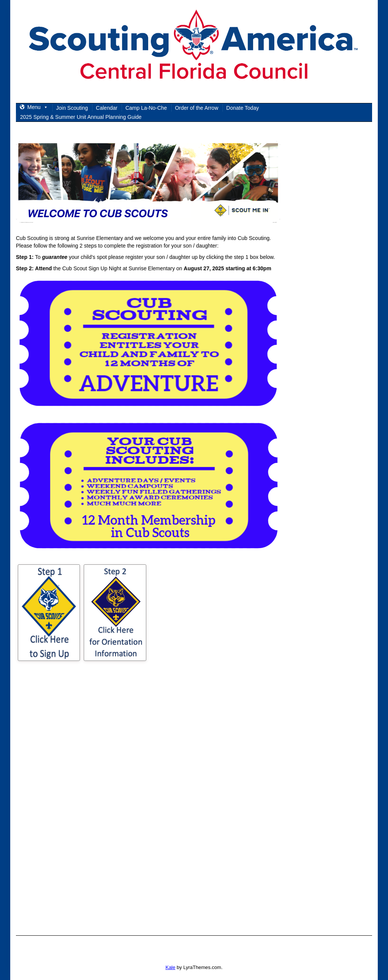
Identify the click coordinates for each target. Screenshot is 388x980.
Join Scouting (72, 108)
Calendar (107, 108)
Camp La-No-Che (146, 108)
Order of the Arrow (197, 108)
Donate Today (242, 108)
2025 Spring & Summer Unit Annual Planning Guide (81, 117)
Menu (38, 107)
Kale (171, 967)
